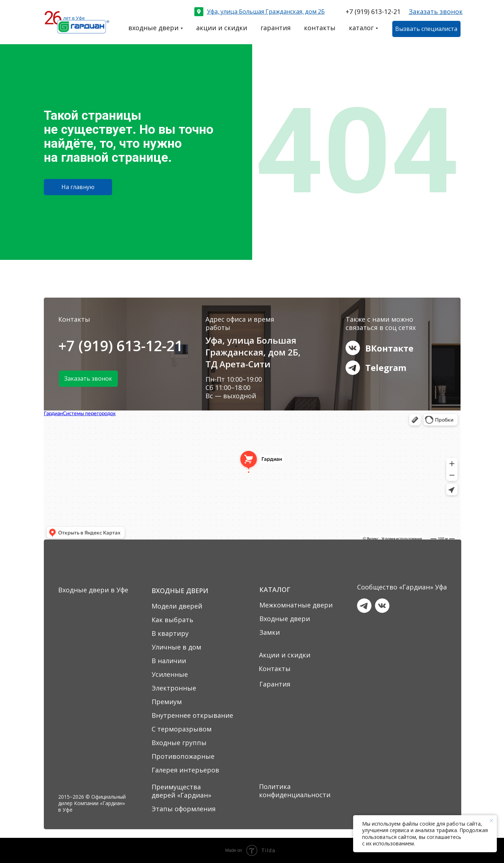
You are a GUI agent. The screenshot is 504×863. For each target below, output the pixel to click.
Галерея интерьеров (185, 770)
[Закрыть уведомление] (491, 821)
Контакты (275, 669)
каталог (361, 28)
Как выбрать (172, 620)
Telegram (386, 368)
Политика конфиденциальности (295, 791)
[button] (436, 12)
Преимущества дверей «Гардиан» (181, 791)
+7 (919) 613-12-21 (373, 12)
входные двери (153, 28)
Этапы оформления (184, 809)
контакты (320, 28)
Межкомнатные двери (296, 605)
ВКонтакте (389, 348)
